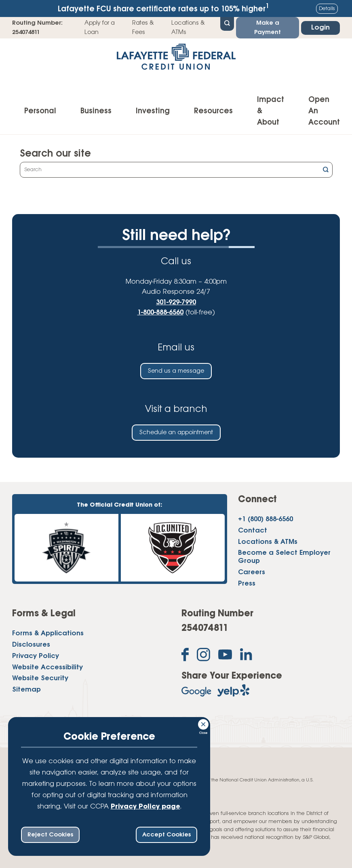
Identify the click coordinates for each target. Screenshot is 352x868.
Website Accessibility (47, 667)
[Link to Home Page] (176, 59)
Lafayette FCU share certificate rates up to (163, 8)
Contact (253, 531)
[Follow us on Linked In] (246, 656)
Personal (40, 111)
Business (96, 111)
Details (327, 9)
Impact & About (271, 111)
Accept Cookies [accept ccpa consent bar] (167, 835)
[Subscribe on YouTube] (225, 656)
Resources (213, 111)
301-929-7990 (176, 302)
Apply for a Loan (100, 28)
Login (320, 28)
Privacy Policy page (145, 807)
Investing (153, 111)
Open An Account (324, 111)
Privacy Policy (36, 656)
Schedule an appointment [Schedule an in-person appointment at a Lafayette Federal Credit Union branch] (176, 433)
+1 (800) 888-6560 (266, 519)
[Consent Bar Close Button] (204, 723)
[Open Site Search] (227, 23)
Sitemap (26, 690)
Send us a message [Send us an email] (176, 371)
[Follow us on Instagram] (203, 656)
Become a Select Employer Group (284, 557)
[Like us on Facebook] (185, 656)
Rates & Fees (143, 28)
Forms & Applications (48, 633)
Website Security (40, 678)
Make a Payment (268, 28)
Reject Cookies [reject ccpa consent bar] (50, 835)
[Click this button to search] (326, 171)
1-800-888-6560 (160, 313)
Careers (252, 572)
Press (247, 584)
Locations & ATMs (188, 28)
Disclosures (31, 645)
